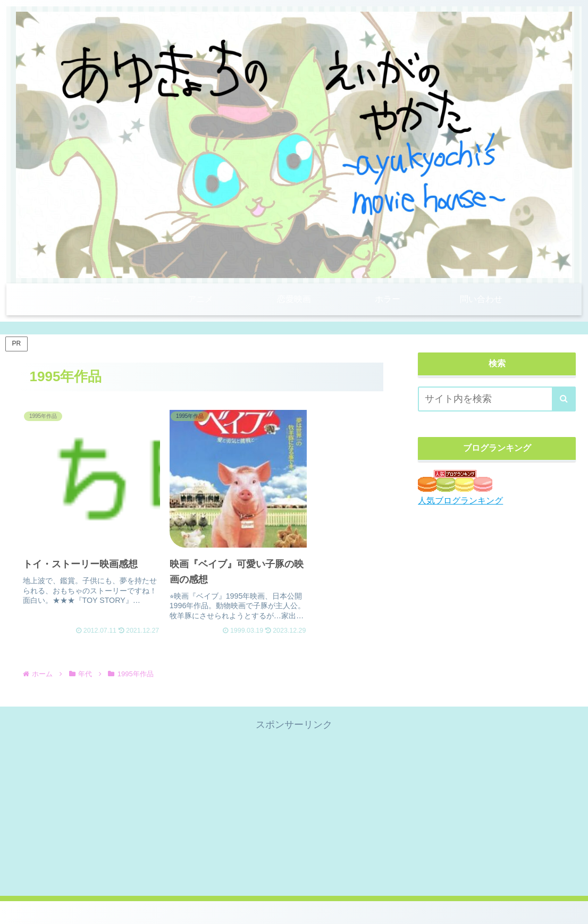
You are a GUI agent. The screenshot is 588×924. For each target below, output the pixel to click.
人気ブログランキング (460, 500)
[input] (497, 399)
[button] (564, 399)
